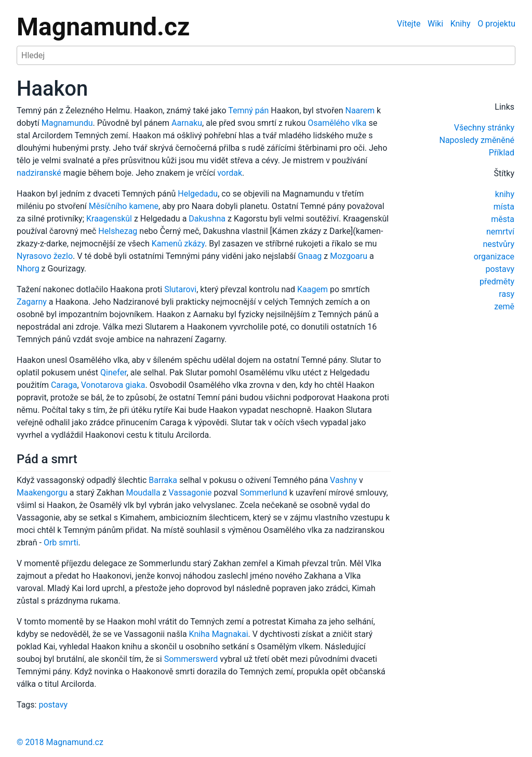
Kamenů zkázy (178, 244)
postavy (500, 269)
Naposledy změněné (477, 140)
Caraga (64, 385)
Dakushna (207, 219)
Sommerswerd (191, 659)
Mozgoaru (349, 256)
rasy (507, 294)
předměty (497, 282)
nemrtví (500, 232)
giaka (135, 385)
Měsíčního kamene (124, 206)
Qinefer (114, 373)
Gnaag (310, 256)
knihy (505, 194)
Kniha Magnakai (219, 634)
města (503, 219)
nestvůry (498, 244)
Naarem (360, 110)
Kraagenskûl (109, 219)
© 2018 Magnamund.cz (60, 742)
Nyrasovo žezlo (45, 256)
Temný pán (248, 110)
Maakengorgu (42, 493)
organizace (494, 257)
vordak (230, 173)
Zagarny (32, 302)
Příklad (502, 153)
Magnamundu (67, 123)
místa (504, 207)
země (504, 306)
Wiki (435, 24)
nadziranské (39, 173)
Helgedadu (198, 194)
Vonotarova (102, 385)
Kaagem (312, 289)
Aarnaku (187, 123)
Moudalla (143, 493)
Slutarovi (180, 289)
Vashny (343, 480)
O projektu (496, 24)
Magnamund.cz (103, 27)
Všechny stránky (484, 128)
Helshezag (118, 231)
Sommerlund (264, 493)
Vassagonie (190, 493)
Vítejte (409, 24)
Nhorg (28, 269)
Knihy (461, 24)
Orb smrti (61, 543)
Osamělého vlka (337, 123)
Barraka (163, 480)
